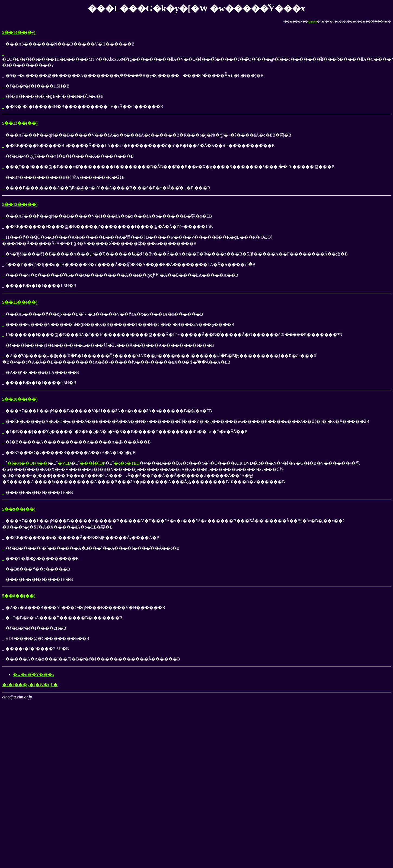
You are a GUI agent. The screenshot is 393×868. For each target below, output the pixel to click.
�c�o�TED (127, 463)
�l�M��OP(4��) (28, 463)
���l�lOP (92, 463)
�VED (64, 463)
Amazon (312, 22)
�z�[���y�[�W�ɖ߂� (30, 685)
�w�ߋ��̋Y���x (34, 674)
